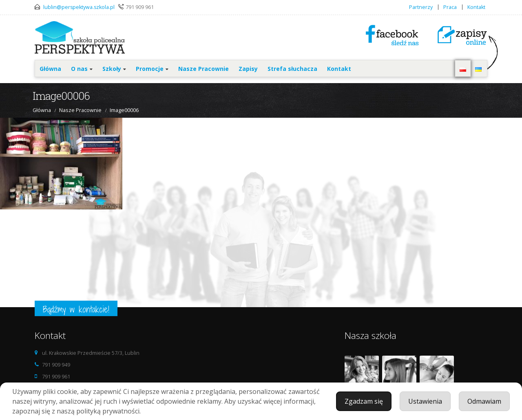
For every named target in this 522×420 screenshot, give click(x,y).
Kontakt (476, 7)
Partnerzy (421, 7)
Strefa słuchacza (292, 69)
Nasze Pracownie (203, 69)
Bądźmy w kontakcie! (76, 309)
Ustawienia (425, 401)
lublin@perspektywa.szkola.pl (79, 7)
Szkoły (112, 69)
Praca (450, 7)
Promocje (150, 69)
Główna (50, 69)
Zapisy (248, 69)
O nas (79, 69)
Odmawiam (484, 401)
